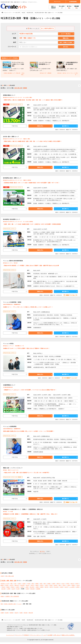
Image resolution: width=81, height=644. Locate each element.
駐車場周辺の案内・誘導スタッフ (12, 178)
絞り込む (66, 47)
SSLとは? (62, 628)
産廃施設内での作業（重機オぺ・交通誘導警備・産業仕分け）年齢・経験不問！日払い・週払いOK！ (31, 514)
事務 (2, 604)
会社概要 (50, 635)
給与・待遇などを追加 (66, 42)
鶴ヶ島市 (56, 587)
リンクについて (10, 635)
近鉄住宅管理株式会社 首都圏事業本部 (12, 304)
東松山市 (17, 585)
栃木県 (7, 613)
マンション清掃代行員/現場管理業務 (13, 261)
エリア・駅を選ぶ (66, 34)
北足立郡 (3, 589)
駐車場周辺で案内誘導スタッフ (12, 219)
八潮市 (27, 587)
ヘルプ (45, 635)
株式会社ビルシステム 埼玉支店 (10, 263)
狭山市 (28, 585)
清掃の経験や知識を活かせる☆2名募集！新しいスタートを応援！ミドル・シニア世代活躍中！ (29, 431)
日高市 (62, 587)
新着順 (25, 88)
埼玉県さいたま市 (5, 584)
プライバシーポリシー (36, 635)
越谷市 (56, 585)
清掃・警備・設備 (9, 576)
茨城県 (2, 613)
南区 (41, 584)
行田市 (68, 584)
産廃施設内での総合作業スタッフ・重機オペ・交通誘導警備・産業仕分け (23, 509)
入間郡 (9, 589)
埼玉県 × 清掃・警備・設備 (9, 581)
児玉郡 (2, 576)
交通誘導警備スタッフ (9, 385)
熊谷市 (58, 584)
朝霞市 (73, 585)
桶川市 (13, 587)
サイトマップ (19, 635)
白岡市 (78, 587)
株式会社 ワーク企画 (8, 512)
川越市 (54, 584)
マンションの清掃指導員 (10, 426)
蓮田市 (42, 587)
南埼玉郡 (32, 589)
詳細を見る (40, 126)
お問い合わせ (57, 635)
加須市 (7, 585)
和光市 (3, 587)
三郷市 (37, 587)
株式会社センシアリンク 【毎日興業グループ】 (14, 346)
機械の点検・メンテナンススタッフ (13, 468)
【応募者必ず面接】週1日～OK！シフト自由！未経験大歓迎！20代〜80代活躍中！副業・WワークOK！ (31, 183)
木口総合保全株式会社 (8, 387)
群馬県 (12, 613)
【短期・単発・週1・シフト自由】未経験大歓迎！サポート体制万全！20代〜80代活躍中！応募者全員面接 (32, 224)
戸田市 (64, 585)
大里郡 (27, 589)
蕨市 (60, 585)
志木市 (78, 585)
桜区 (33, 584)
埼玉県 (16, 613)
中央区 (29, 584)
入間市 (69, 585)
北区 (15, 584)
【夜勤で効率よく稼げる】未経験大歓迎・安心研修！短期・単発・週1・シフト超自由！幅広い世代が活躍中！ (33, 100)
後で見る (69, 7)
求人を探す (62, 6)
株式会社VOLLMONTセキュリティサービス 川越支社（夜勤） (17, 139)
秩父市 (72, 584)
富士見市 (32, 587)
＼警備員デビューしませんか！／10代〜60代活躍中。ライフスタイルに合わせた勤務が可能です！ (30, 390)
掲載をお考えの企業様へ (68, 635)
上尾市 (46, 585)
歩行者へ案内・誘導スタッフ (11, 137)
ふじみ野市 (72, 587)
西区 (12, 584)
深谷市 (42, 585)
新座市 (8, 587)
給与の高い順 (18, 88)
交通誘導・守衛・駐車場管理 (12, 596)
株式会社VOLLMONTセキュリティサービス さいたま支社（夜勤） (18, 97)
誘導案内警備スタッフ (9, 95)
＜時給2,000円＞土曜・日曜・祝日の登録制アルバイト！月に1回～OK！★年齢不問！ (26, 473)
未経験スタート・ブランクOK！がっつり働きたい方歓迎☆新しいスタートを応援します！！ (28, 307)
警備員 (2, 596)
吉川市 (66, 587)
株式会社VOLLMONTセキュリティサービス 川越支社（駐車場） (17, 180)
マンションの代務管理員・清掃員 (12, 302)
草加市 (51, 585)
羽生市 (32, 585)
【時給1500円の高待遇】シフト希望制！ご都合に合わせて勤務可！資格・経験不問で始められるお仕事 (31, 266)
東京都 (26, 613)
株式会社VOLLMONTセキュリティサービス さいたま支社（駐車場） (18, 222)
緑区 (45, 584)
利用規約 (26, 635)
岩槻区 (49, 584)
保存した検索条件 (54, 7)
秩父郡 (18, 589)
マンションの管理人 (9, 344)
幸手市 (51, 587)
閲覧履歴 (77, 7)
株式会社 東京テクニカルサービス (11, 470)
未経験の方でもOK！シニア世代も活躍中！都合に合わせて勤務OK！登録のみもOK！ (26, 348)
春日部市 (22, 585)
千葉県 (21, 613)
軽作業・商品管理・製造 (10, 604)
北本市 (22, 587)
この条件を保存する (48, 28)
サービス (19, 604)
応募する (66, 126)
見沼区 (24, 584)
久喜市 (18, 587)
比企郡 (13, 589)
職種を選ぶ (66, 38)
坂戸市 (47, 587)
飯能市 (2, 585)
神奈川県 (31, 613)
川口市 (63, 584)
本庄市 (12, 585)
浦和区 (37, 584)
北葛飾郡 (38, 589)
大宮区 (19, 584)
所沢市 (77, 584)
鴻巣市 (37, 585)
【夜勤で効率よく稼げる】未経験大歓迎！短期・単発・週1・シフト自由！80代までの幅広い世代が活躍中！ (32, 141)
